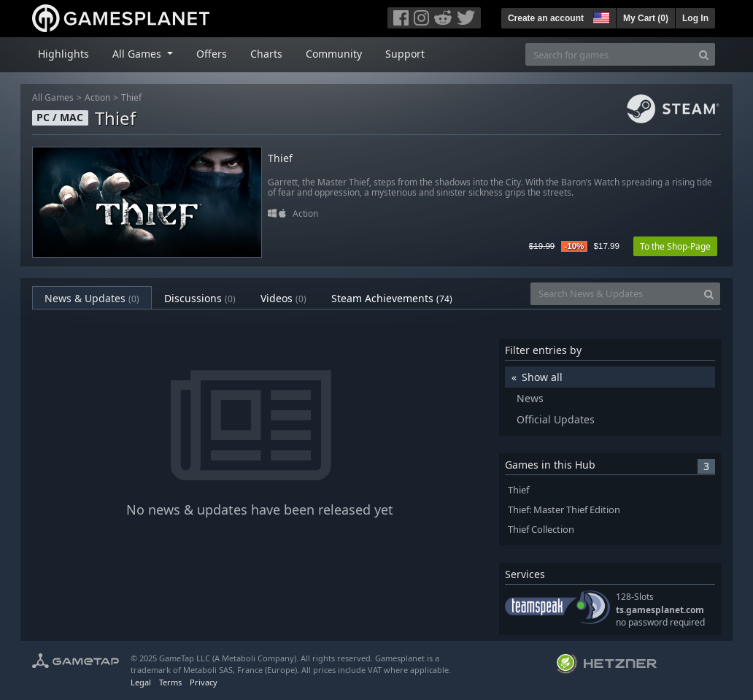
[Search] (704, 54)
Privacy (204, 682)
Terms (170, 682)
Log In (695, 18)
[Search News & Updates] (614, 294)
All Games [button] (138, 54)
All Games (53, 97)
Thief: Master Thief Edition (564, 510)
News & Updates (92, 298)
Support (405, 54)
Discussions (200, 298)
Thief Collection (541, 530)
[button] (600, 16)
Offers (212, 54)
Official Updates (556, 419)
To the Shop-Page (675, 246)
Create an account (546, 18)
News (530, 398)
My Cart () (646, 18)
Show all (542, 377)
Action (97, 97)
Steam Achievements (392, 298)
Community (334, 54)
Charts (266, 54)
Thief (131, 97)
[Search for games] (609, 54)
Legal (141, 682)
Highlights (63, 54)
